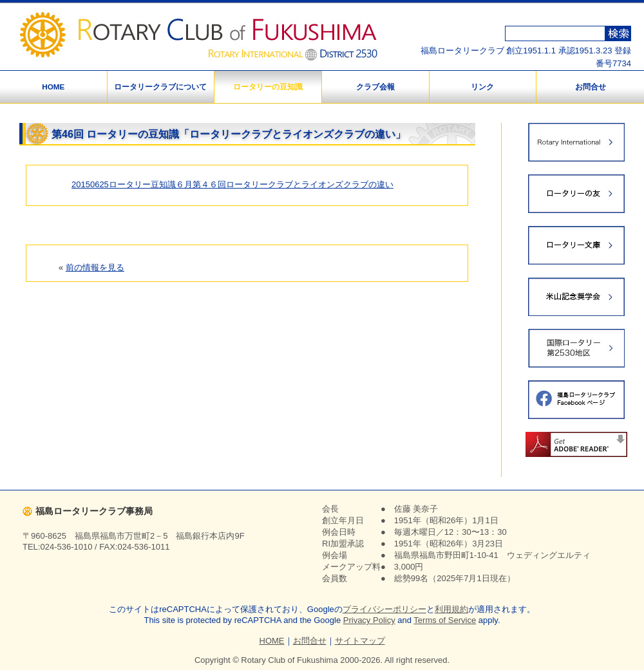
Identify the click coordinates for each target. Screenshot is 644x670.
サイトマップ (360, 641)
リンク (482, 87)
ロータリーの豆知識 (268, 87)
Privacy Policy (369, 620)
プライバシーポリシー (384, 609)
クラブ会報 (375, 87)
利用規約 (451, 609)
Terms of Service (445, 620)
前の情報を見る (95, 267)
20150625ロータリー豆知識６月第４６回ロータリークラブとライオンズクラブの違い (232, 184)
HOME (53, 87)
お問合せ (591, 87)
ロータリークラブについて (160, 87)
